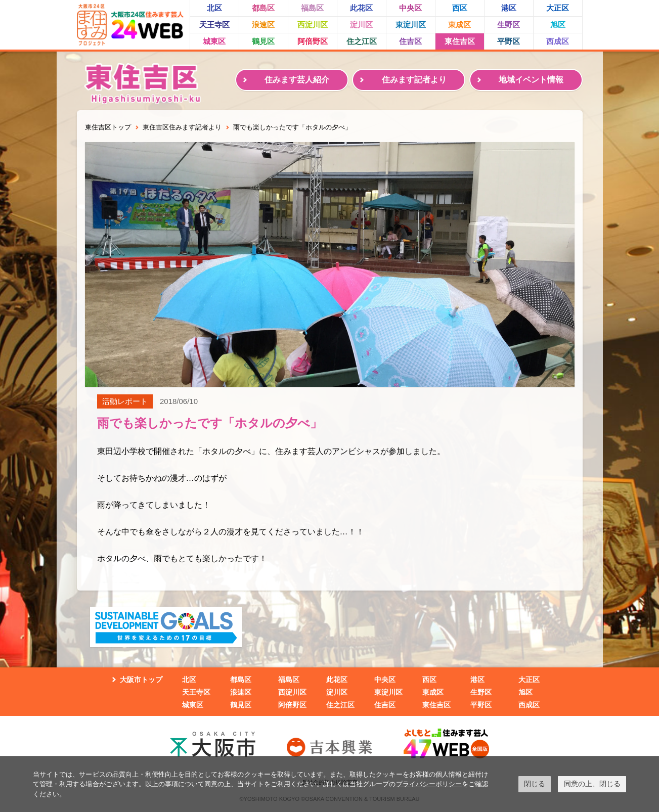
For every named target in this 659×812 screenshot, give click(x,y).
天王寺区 (214, 25)
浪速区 (263, 25)
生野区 (509, 25)
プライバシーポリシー (429, 784)
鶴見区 (263, 41)
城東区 (214, 41)
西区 (460, 8)
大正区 (558, 8)
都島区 (263, 8)
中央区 (410, 8)
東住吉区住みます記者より (182, 127)
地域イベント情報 (531, 80)
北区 (214, 8)
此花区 (361, 8)
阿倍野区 (313, 41)
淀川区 (361, 25)
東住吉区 (460, 41)
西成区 (558, 41)
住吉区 (410, 41)
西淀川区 (313, 25)
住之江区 (362, 41)
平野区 (509, 41)
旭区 (558, 25)
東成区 (459, 25)
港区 (509, 8)
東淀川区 (411, 25)
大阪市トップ (141, 680)
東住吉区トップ (108, 127)
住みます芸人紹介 (297, 80)
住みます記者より (414, 80)
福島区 (312, 8)
